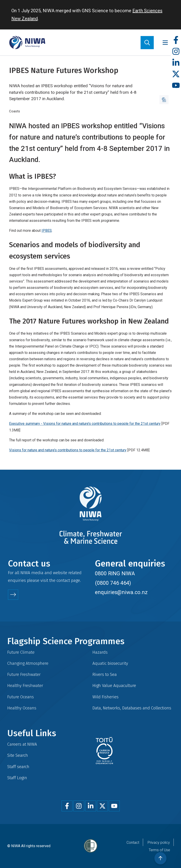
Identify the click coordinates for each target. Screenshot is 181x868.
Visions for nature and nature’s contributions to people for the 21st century (68, 450)
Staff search (18, 767)
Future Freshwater (24, 674)
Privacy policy (159, 843)
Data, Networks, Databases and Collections (132, 708)
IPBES (47, 231)
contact (63, 580)
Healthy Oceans (22, 708)
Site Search (18, 755)
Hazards (100, 652)
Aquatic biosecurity (110, 663)
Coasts (15, 111)
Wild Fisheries (105, 697)
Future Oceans (21, 697)
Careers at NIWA (22, 744)
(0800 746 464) (113, 583)
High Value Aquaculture (114, 685)
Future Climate (21, 652)
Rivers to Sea (105, 674)
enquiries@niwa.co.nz (121, 592)
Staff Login (17, 778)
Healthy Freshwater (25, 685)
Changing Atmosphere (28, 663)
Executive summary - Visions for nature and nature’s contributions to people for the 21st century (85, 424)
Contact (133, 843)
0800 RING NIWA (115, 573)
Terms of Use (159, 850)
